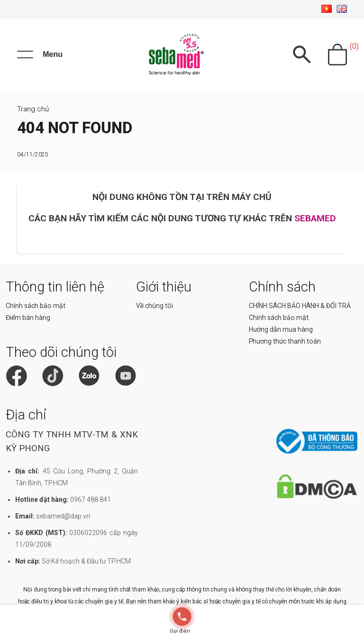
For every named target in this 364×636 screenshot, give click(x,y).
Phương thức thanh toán (285, 341)
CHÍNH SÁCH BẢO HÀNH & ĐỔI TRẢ (300, 306)
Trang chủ (33, 109)
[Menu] (40, 55)
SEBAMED (315, 218)
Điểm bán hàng (28, 318)
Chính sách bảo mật (36, 306)
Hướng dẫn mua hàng (281, 329)
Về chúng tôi (155, 306)
